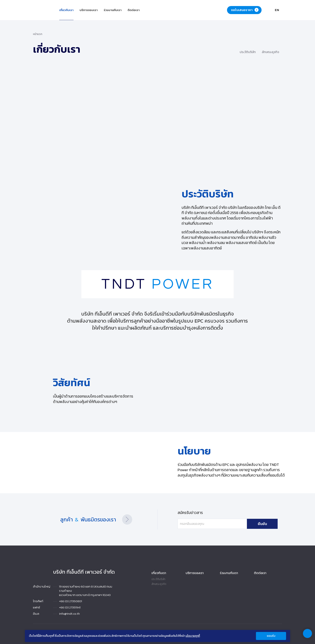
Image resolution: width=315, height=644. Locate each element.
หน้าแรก (38, 34)
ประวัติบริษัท (158, 579)
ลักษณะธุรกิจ (159, 584)
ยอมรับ (271, 636)
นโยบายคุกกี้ (193, 636)
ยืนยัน (253, 524)
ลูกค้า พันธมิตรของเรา (94, 519)
